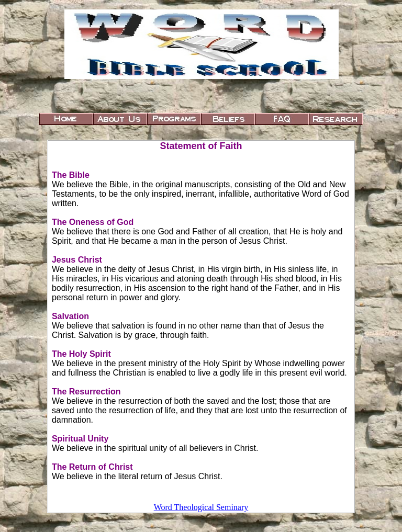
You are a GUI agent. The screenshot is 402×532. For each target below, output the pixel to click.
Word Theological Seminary (201, 507)
